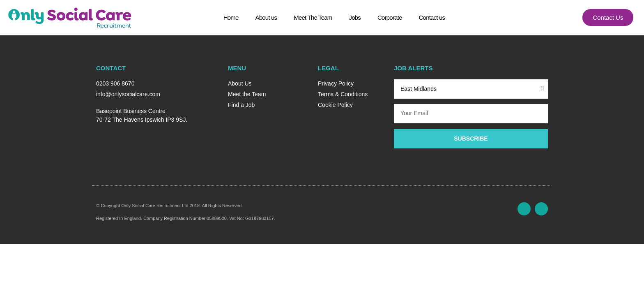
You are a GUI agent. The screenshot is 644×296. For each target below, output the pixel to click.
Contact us (432, 20)
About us (266, 20)
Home (231, 20)
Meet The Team (313, 20)
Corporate (390, 20)
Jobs (355, 20)
